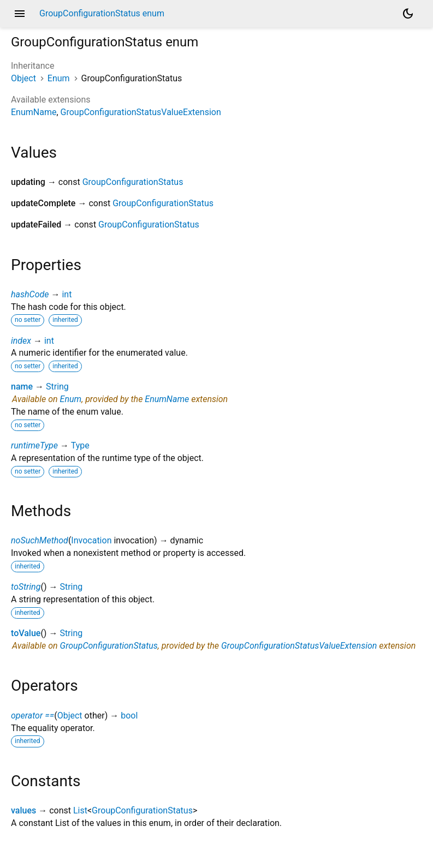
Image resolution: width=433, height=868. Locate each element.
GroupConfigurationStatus (133, 182)
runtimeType (34, 445)
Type (80, 445)
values (23, 810)
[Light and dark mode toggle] (408, 14)
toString (26, 587)
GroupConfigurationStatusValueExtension (141, 112)
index (21, 341)
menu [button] (20, 14)
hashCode (30, 294)
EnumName (34, 112)
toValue (26, 633)
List (80, 810)
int (67, 294)
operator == (32, 716)
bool (129, 716)
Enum (59, 78)
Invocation (91, 540)
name (22, 387)
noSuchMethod (40, 540)
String (57, 387)
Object (23, 78)
